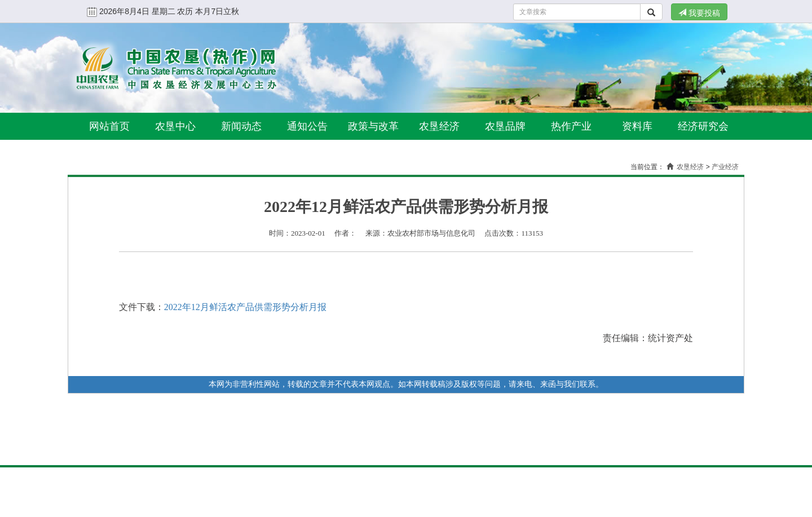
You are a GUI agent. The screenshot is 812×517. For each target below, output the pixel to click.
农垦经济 (439, 126)
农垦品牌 (505, 126)
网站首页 (109, 126)
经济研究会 (703, 126)
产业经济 (725, 167)
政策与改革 (373, 126)
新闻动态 (241, 126)
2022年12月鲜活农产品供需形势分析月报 (245, 307)
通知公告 (307, 126)
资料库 (637, 126)
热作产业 (571, 126)
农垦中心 (175, 126)
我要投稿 (699, 13)
